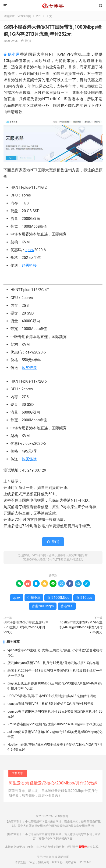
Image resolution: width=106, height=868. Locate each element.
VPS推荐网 (53, 6)
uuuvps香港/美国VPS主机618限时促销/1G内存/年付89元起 (51, 704)
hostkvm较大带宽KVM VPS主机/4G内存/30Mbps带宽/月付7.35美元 (81, 627)
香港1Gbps (84, 598)
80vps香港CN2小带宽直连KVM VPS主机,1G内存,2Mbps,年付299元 (26, 627)
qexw (30, 250)
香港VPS (67, 606)
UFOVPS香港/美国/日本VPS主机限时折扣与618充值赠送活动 (52, 696)
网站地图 (64, 857)
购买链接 (29, 265)
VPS (39, 16)
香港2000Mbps (43, 606)
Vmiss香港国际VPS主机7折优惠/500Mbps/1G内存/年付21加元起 (55, 724)
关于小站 (42, 857)
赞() (26, 41)
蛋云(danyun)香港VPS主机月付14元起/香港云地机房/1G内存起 (53, 663)
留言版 (53, 857)
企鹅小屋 (12, 54)
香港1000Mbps (58, 598)
